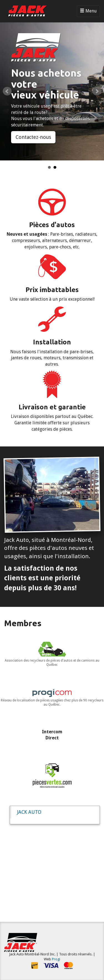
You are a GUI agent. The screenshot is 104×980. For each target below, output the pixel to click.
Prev (7, 91)
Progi (56, 959)
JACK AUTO (29, 812)
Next (97, 91)
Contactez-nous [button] (33, 137)
